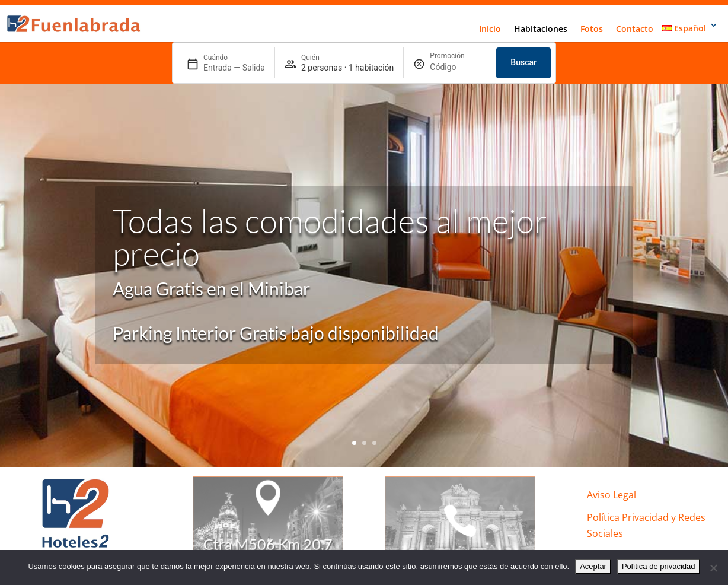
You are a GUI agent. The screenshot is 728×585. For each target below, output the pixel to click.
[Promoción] (458, 68)
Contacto (635, 29)
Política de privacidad (659, 566)
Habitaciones (541, 29)
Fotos (592, 29)
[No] (713, 568)
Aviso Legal (612, 495)
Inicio (490, 29)
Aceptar (593, 566)
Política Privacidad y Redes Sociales (646, 525)
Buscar (523, 62)
